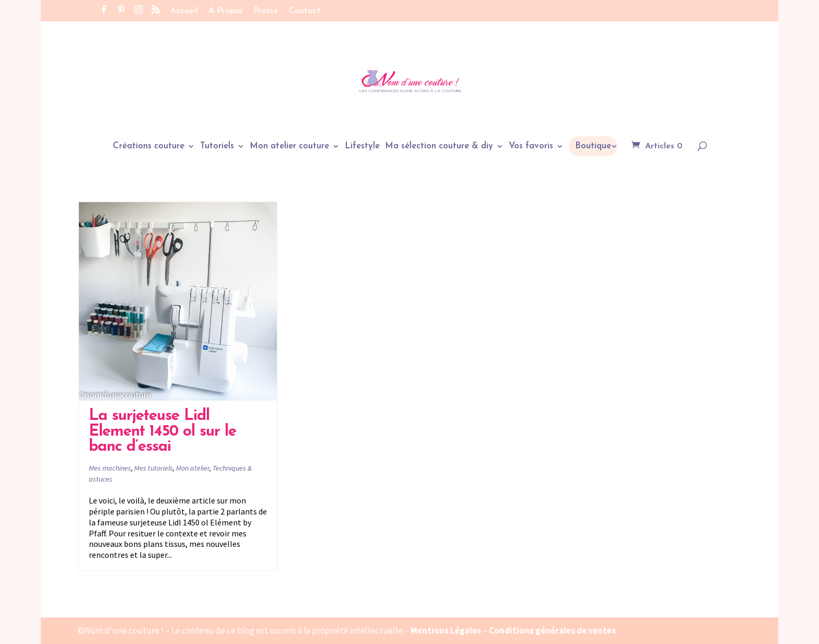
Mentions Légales (446, 630)
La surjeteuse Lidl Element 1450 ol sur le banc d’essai (162, 431)
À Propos (226, 11)
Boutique (593, 146)
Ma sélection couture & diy (439, 147)
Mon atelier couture (289, 147)
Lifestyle (362, 147)
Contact (305, 11)
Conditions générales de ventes (552, 630)
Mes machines (110, 468)
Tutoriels (217, 147)
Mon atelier (193, 468)
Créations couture (149, 147)
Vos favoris (531, 147)
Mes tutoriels (154, 468)
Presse (266, 11)
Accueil (184, 11)
